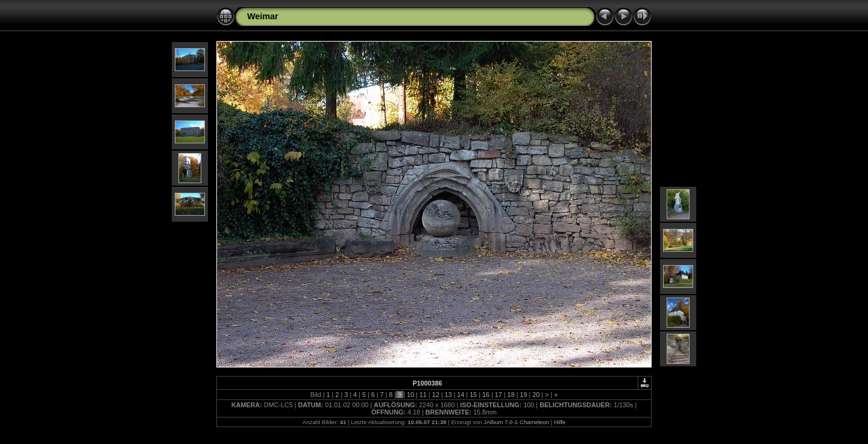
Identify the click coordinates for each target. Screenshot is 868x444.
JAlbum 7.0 (498, 422)
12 (436, 395)
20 (536, 395)
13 (448, 395)
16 (486, 395)
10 (410, 395)
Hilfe (560, 422)
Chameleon (534, 422)
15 (473, 395)
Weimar (263, 16)
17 (498, 395)
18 (511, 395)
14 (461, 395)
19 (523, 395)
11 (423, 395)
